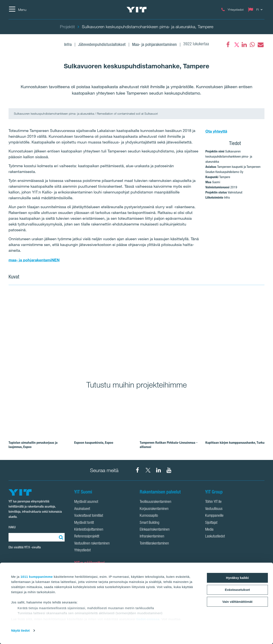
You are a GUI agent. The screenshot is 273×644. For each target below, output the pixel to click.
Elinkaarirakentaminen (155, 530)
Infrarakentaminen (152, 537)
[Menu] (17, 10)
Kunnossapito (149, 516)
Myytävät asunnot (86, 502)
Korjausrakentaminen (154, 509)
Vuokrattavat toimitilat (89, 516)
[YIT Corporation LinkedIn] (158, 470)
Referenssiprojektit (87, 537)
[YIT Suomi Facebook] (138, 470)
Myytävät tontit (84, 523)
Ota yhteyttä (216, 131)
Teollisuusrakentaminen (155, 502)
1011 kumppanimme (37, 577)
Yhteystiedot (82, 550)
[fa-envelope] (260, 45)
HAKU (12, 527)
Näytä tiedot (20, 630)
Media (209, 530)
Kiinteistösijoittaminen (89, 530)
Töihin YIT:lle (213, 502)
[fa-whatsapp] (252, 45)
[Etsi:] (60, 537)
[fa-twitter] (236, 45)
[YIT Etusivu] (136, 10)
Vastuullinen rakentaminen (92, 544)
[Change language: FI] (256, 10)
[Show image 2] (201, 330)
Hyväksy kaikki (237, 578)
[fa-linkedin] (244, 45)
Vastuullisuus (214, 509)
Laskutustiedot (215, 537)
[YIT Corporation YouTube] (169, 470)
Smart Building (150, 523)
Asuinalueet (82, 509)
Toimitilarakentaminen (154, 544)
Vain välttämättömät (237, 602)
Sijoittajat (211, 523)
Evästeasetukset (237, 590)
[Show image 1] (72, 330)
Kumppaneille (214, 516)
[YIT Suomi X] (148, 470)
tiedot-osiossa (148, 619)
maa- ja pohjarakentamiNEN (34, 260)
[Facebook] (228, 45)
